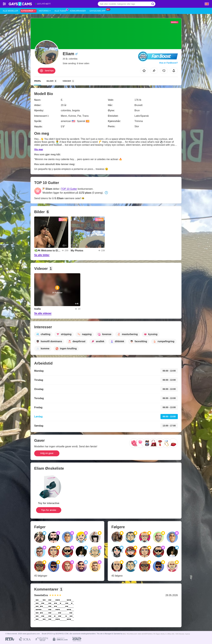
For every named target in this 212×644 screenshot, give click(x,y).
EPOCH (50, 634)
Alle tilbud (61, 11)
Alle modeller (10, 11)
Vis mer (39, 149)
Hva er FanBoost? (169, 63)
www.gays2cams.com (31, 634)
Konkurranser (78, 11)
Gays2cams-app (98, 11)
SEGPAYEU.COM (62, 634)
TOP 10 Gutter (69, 189)
